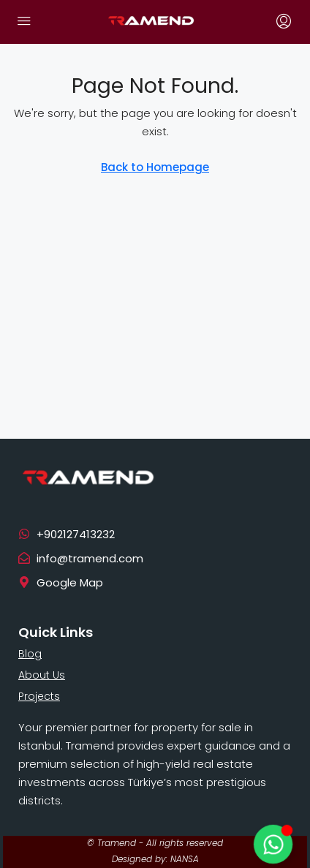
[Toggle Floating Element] (273, 844)
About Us (42, 675)
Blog (30, 654)
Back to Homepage (155, 167)
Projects (39, 696)
